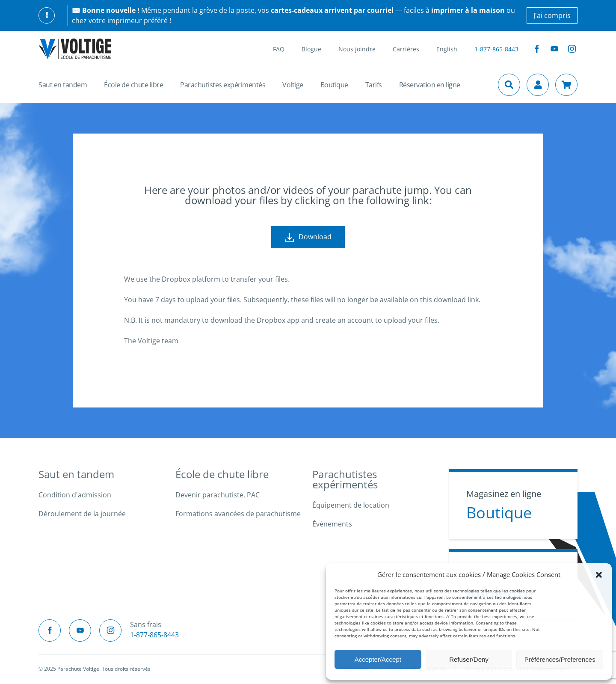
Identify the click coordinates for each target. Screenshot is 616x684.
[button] (599, 574)
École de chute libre (133, 85)
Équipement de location (351, 505)
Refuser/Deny (469, 659)
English (447, 49)
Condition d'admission (75, 495)
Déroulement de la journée (82, 514)
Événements (332, 524)
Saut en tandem (63, 85)
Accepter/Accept (378, 659)
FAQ (279, 49)
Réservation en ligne (430, 85)
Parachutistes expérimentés (223, 85)
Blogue (311, 49)
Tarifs (374, 85)
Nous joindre (357, 49)
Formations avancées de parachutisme (238, 514)
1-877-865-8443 (496, 49)
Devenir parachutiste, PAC (218, 495)
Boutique (334, 85)
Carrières (406, 49)
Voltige (293, 85)
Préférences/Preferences (560, 659)
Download (308, 237)
